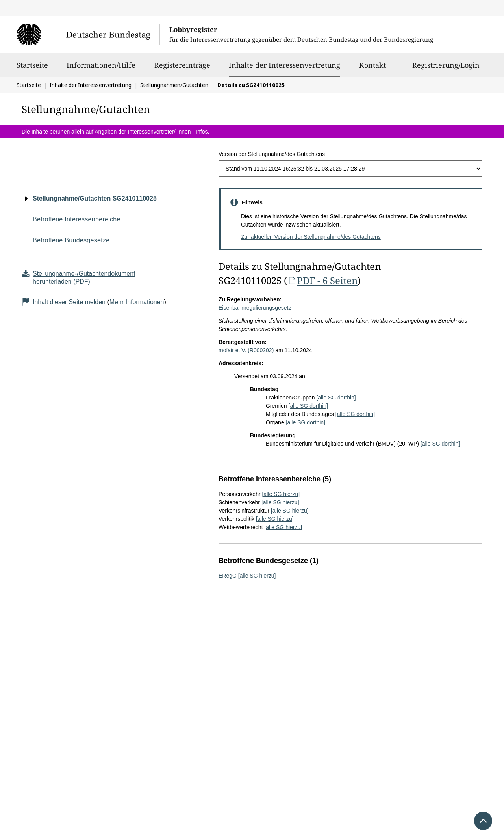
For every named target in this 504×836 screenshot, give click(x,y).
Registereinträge (182, 69)
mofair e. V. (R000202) (246, 350)
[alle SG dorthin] (336, 398)
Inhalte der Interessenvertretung (284, 65)
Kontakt (372, 69)
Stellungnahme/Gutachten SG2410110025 (95, 198)
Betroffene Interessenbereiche (77, 219)
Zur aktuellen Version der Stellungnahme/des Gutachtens (311, 237)
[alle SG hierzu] (281, 494)
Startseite (32, 69)
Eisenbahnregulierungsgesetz (255, 308)
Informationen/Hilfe (101, 69)
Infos (202, 132)
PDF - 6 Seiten (322, 280)
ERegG (228, 576)
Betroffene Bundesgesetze (71, 240)
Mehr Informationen (137, 302)
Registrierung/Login (446, 69)
